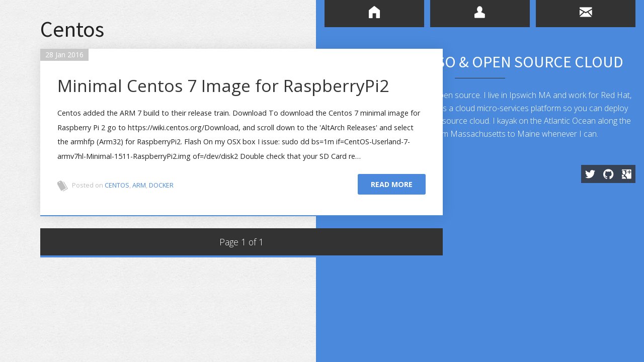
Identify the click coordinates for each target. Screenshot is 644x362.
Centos (120, 210)
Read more (389, 209)
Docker (164, 210)
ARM (142, 210)
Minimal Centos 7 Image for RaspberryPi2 (181, 99)
